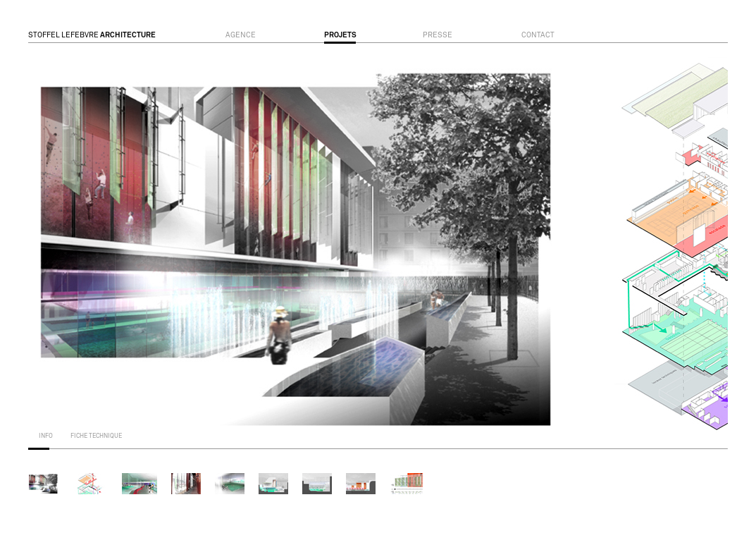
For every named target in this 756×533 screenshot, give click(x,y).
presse (438, 35)
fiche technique (96, 436)
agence (241, 35)
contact (538, 35)
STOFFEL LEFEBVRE (92, 35)
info (46, 436)
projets (340, 35)
